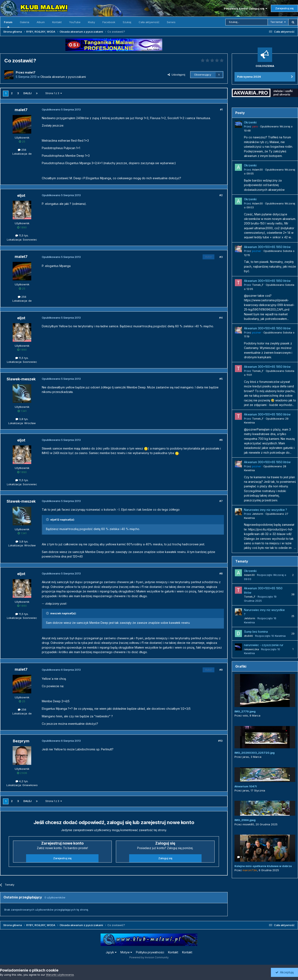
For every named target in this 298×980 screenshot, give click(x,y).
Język (111, 952)
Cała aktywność (149, 22)
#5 (221, 379)
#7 (221, 501)
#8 (221, 573)
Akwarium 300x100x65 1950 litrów (267, 247)
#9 (221, 670)
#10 (220, 741)
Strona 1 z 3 (54, 93)
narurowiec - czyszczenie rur (264, 645)
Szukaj (127, 22)
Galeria (25, 22)
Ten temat (276, 22)
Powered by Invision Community (149, 957)
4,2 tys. (22, 781)
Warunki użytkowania (60, 975)
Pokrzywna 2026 (249, 77)
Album (41, 22)
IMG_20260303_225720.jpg (255, 753)
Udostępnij (176, 75)
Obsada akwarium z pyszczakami (63, 77)
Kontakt (57, 22)
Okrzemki (250, 122)
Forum (8, 24)
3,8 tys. (22, 419)
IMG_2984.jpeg (245, 820)
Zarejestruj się (284, 8)
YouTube (75, 22)
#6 (221, 440)
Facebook (109, 22)
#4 (221, 318)
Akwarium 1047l (246, 786)
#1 (221, 109)
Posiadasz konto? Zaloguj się (246, 8)
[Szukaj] (247, 22)
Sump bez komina (256, 632)
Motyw (126, 952)
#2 (221, 195)
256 (22, 150)
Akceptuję (285, 972)
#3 (221, 257)
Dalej (27, 93)
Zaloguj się (165, 858)
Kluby (91, 22)
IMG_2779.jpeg (245, 711)
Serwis (171, 22)
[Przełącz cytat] (48, 520)
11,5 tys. (22, 235)
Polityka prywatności (150, 952)
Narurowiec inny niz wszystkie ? (266, 510)
